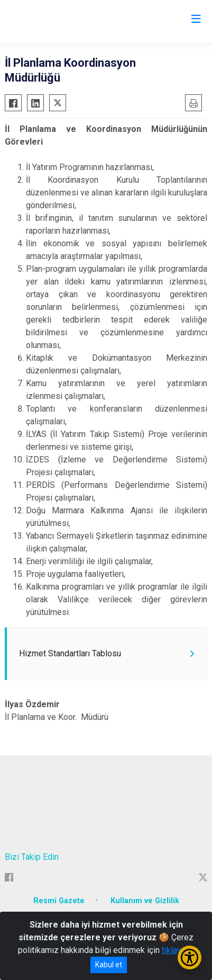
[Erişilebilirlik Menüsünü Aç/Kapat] (190, 957)
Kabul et (109, 965)
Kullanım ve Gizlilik (145, 901)
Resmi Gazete (59, 901)
